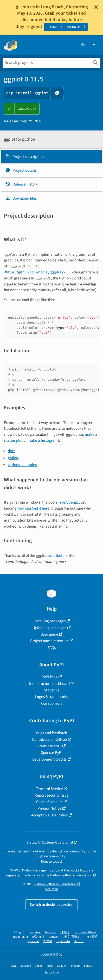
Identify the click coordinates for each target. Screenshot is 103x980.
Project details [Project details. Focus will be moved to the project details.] (21, 170)
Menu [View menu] (88, 45)
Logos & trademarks (51, 697)
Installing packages (50, 621)
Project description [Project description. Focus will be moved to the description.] (24, 157)
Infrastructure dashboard (49, 684)
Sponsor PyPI (52, 752)
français (50, 932)
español (35, 932)
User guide (49, 634)
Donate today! (52, 861)
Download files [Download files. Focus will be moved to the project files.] (21, 198)
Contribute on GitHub (49, 739)
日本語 (65, 932)
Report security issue (52, 795)
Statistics (51, 690)
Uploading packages (49, 628)
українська (20, 937)
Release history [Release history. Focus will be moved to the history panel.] (21, 184)
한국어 (79, 941)
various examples (22, 465)
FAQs (52, 648)
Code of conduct (49, 802)
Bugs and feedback (51, 733)
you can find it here (34, 508)
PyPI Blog (50, 677)
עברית (48, 941)
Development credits (49, 759)
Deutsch (54, 937)
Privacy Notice (49, 808)
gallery (14, 458)
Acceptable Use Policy (49, 815)
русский (33, 941)
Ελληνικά (38, 937)
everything (68, 502)
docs (12, 451)
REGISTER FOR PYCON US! (64, 27)
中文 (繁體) (91, 937)
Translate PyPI (50, 746)
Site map (52, 889)
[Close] (96, 7)
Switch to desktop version (52, 905)
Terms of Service (49, 789)
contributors (57, 555)
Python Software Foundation (71, 875)
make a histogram (43, 440)
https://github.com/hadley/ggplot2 (35, 272)
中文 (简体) (72, 937)
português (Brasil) (86, 932)
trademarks (31, 875)
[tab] (51, 157)
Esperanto (63, 941)
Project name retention (49, 641)
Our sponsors (52, 703)
